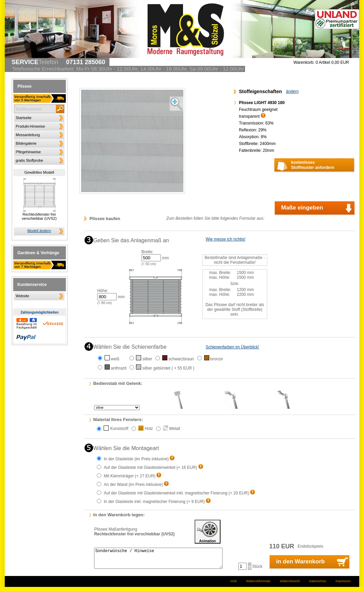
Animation (208, 532)
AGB (233, 585)
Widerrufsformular (258, 585)
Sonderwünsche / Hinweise (158, 560)
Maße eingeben (302, 208)
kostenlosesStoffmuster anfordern (313, 165)
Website (22, 296)
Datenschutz (318, 585)
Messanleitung (28, 135)
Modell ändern (39, 231)
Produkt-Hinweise (30, 126)
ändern (292, 91)
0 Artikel (332, 62)
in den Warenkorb (300, 566)
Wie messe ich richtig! (225, 239)
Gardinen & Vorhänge (38, 253)
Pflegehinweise (28, 152)
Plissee (24, 86)
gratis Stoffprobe (29, 160)
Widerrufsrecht (290, 585)
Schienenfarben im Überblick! (232, 347)
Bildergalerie (26, 143)
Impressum (343, 585)
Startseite (24, 118)
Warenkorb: (304, 62)
